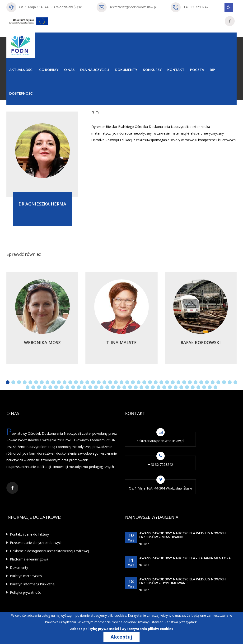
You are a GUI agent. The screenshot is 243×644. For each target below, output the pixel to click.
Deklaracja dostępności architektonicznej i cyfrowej (48, 551)
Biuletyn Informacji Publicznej (31, 584)
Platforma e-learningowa (27, 559)
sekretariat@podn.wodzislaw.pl (133, 7)
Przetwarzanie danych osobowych (34, 543)
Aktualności (21, 70)
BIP (212, 70)
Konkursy (152, 70)
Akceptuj (121, 637)
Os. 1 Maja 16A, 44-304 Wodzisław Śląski (51, 7)
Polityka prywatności (24, 592)
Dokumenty (126, 70)
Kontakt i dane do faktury (28, 534)
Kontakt (176, 70)
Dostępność (21, 93)
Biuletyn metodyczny (24, 576)
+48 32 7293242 (196, 7)
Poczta (197, 70)
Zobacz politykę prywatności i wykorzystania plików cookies (122, 629)
